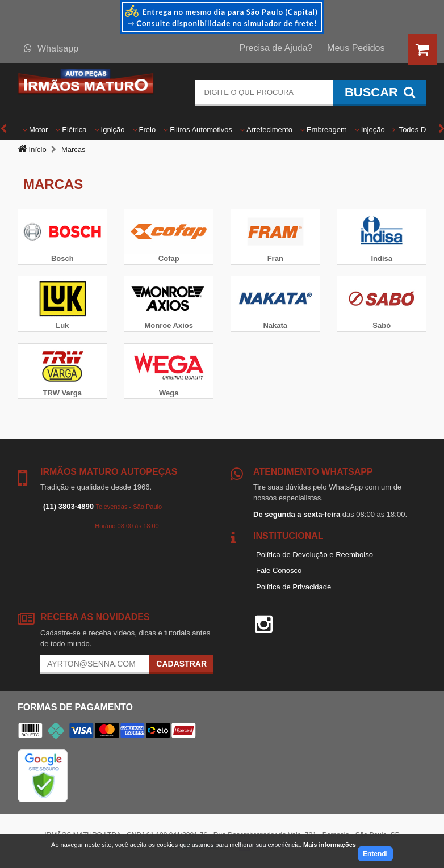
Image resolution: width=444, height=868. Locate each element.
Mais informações (330, 845)
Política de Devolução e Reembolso (315, 555)
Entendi (375, 854)
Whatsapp (51, 49)
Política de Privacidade (294, 587)
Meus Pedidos (356, 48)
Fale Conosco (279, 570)
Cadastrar (181, 664)
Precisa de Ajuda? (276, 48)
